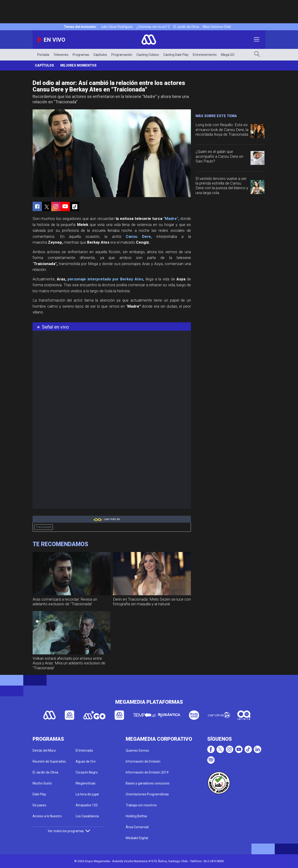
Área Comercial (137, 827)
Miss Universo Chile (217, 27)
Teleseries (61, 55)
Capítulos (100, 55)
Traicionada (44, 527)
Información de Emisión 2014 (147, 772)
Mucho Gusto (42, 783)
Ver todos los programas (69, 831)
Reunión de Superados (49, 761)
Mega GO (228, 55)
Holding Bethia (136, 816)
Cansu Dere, (139, 236)
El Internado (84, 750)
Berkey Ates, (132, 279)
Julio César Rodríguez (117, 27)
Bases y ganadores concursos (148, 783)
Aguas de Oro (86, 761)
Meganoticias (86, 783)
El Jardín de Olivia (186, 27)
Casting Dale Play (176, 55)
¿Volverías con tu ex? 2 (153, 27)
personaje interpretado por (93, 279)
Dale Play (39, 794)
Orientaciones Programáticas (147, 794)
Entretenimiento (205, 55)
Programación (122, 55)
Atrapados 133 (87, 805)
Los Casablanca (87, 816)
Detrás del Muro (44, 750)
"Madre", (171, 219)
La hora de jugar (87, 794)
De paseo (39, 805)
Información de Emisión (143, 761)
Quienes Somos (137, 750)
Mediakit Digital (137, 838)
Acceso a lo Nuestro (47, 816)
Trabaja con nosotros (141, 805)
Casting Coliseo (148, 55)
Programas (81, 55)
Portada (43, 55)
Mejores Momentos (78, 65)
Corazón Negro (87, 772)
